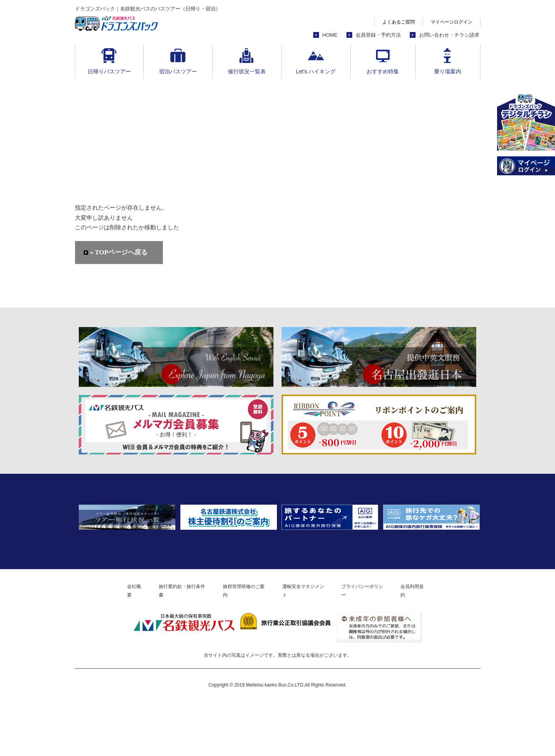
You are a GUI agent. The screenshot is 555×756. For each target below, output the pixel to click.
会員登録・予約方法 (378, 35)
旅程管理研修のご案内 (240, 644)
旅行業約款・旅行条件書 (167, 644)
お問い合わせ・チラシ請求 (449, 35)
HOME (330, 35)
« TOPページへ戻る (120, 253)
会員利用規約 (439, 644)
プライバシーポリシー (380, 644)
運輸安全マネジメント (310, 644)
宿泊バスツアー (178, 71)
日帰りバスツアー (109, 71)
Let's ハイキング (316, 71)
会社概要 (111, 644)
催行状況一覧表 (247, 71)
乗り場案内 (448, 71)
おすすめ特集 (383, 71)
